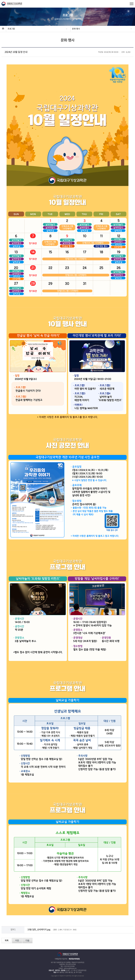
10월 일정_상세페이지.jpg (39, 930)
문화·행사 (76, 29)
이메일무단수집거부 (61, 959)
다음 (27, 941)
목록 (7, 941)
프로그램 (11, 29)
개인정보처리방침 (74, 959)
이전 (17, 941)
